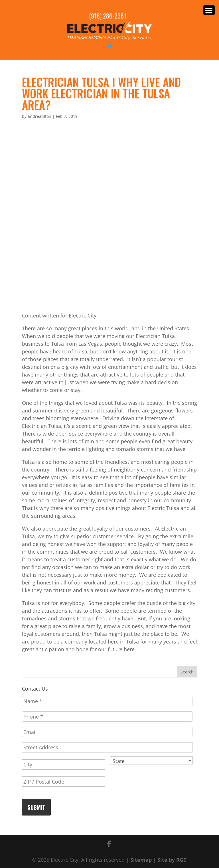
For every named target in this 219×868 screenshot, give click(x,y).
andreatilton (39, 116)
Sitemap (141, 860)
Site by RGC (172, 860)
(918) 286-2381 (108, 16)
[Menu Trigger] (209, 10)
